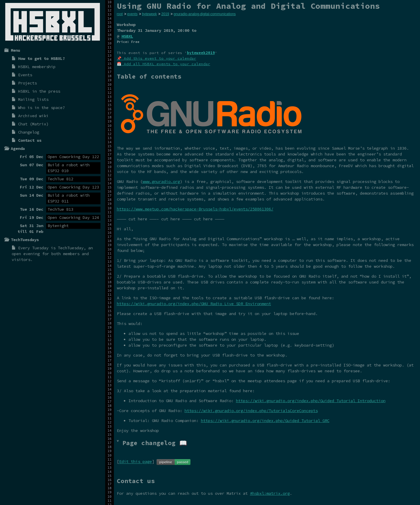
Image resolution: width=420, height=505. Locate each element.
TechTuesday (71, 248)
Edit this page (136, 462)
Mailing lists (33, 99)
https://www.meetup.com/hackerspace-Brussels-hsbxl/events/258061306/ (195, 209)
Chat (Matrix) (33, 124)
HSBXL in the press (39, 91)
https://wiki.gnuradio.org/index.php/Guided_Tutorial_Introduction (311, 401)
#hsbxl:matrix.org (270, 493)
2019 (165, 14)
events (132, 14)
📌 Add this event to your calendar (157, 58)
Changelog (29, 132)
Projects (27, 83)
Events (25, 75)
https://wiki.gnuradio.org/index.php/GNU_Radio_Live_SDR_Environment (194, 304)
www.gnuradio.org (161, 181)
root (120, 14)
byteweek (149, 14)
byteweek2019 (201, 53)
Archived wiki (33, 116)
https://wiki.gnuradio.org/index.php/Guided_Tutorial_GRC (265, 421)
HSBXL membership (37, 67)
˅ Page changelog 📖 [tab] (152, 443)
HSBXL (127, 36)
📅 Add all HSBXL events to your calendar (164, 64)
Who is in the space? (41, 108)
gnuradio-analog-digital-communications (205, 14)
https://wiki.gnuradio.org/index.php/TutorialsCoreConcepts (251, 411)
